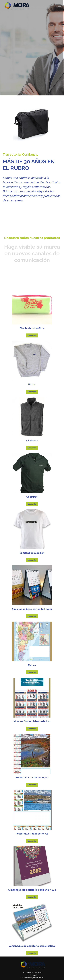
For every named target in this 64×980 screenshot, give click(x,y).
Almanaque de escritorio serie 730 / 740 (32, 890)
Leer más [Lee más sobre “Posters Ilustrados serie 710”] (32, 785)
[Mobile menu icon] (60, 6)
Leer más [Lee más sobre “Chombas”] (32, 504)
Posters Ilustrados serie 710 (32, 777)
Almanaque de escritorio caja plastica (32, 946)
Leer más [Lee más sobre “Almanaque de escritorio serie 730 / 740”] (32, 897)
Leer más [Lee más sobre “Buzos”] (32, 392)
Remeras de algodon (32, 553)
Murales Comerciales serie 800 (32, 721)
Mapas (32, 665)
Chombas (32, 497)
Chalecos (32, 441)
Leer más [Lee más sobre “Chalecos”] (32, 448)
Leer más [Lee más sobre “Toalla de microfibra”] (32, 335)
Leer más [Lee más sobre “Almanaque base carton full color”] (32, 616)
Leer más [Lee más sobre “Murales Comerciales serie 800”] (32, 729)
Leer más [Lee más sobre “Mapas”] (32, 672)
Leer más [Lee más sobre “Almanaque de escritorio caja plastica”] (32, 953)
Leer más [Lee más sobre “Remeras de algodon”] (32, 560)
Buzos (32, 384)
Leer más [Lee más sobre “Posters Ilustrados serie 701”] (32, 841)
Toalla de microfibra (32, 328)
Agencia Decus (37, 977)
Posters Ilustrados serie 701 (32, 834)
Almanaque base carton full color (32, 609)
